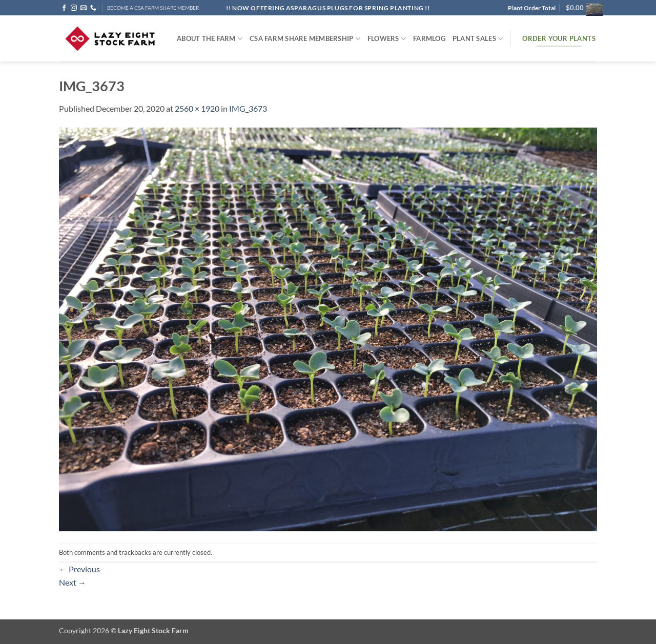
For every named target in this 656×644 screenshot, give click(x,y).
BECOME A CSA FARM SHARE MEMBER (153, 8)
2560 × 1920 (197, 108)
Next (73, 582)
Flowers (387, 39)
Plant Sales (478, 39)
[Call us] (93, 8)
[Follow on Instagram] (74, 8)
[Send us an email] (84, 8)
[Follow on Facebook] (64, 8)
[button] (581, 8)
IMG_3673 (248, 108)
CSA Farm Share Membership (305, 39)
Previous (79, 569)
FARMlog (429, 38)
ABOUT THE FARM (210, 39)
